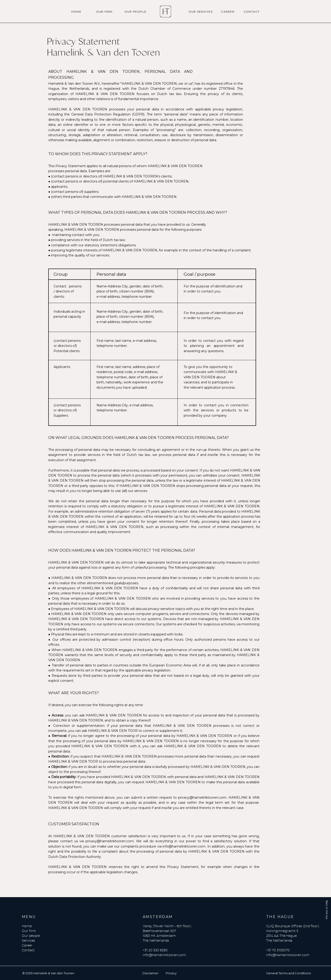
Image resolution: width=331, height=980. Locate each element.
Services (28, 941)
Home (27, 926)
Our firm (29, 931)
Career (27, 946)
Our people (31, 936)
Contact (28, 950)
